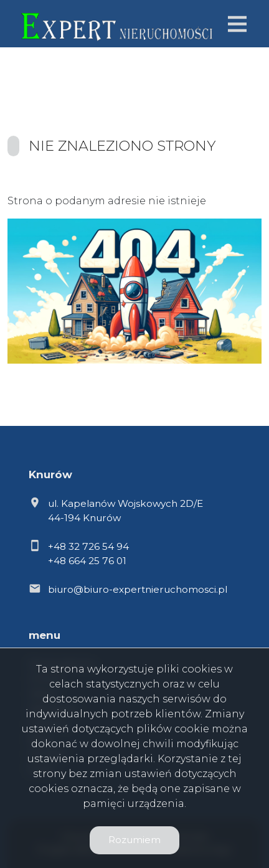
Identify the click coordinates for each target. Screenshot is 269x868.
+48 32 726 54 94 (88, 546)
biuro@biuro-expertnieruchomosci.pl (138, 589)
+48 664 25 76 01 (87, 561)
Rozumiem (134, 840)
